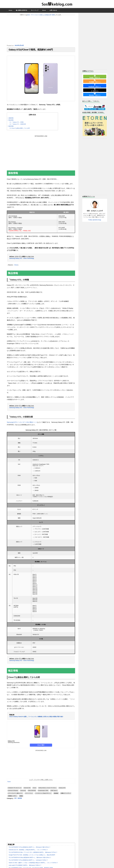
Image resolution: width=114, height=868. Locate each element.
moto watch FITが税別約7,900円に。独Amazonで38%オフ (25, 866)
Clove (16, 266)
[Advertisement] (41, 30)
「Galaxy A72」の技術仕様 (18, 125)
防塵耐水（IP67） (13, 797)
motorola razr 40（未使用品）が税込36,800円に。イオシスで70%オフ (28, 851)
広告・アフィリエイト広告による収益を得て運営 (41, 15)
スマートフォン (29, 794)
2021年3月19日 (20, 46)
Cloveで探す (41, 746)
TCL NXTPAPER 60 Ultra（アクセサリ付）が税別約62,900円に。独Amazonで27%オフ (33, 853)
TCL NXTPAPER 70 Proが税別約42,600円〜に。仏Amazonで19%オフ (28, 861)
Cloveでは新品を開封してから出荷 (20, 129)
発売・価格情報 (19, 799)
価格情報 (11, 119)
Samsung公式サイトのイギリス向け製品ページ (22, 423)
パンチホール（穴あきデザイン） (43, 794)
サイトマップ (35, 10)
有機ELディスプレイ (66, 794)
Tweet (9, 783)
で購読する (95, 76)
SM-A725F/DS (32, 791)
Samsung (23, 791)
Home (11, 10)
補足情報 (11, 127)
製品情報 (11, 121)
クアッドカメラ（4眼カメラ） (15, 794)
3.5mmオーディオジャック (15, 789)
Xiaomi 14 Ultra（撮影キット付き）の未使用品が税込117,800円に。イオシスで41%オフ (33, 864)
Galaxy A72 (62, 789)
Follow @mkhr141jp (95, 220)
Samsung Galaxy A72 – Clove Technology (22, 259)
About (44, 10)
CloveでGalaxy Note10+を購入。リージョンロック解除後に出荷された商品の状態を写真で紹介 (36, 717)
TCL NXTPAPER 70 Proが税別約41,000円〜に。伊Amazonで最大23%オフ (30, 848)
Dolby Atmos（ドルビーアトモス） (48, 789)
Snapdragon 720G (43, 791)
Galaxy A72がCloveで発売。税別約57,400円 (31, 50)
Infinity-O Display (13, 791)
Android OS (27, 789)
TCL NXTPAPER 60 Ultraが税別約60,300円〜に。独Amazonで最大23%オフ (30, 858)
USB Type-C (54, 791)
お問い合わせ (53, 10)
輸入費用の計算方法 (22, 10)
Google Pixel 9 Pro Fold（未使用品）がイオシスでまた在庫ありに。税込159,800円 (32, 856)
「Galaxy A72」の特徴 (17, 123)
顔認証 (21, 797)
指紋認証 (56, 794)
